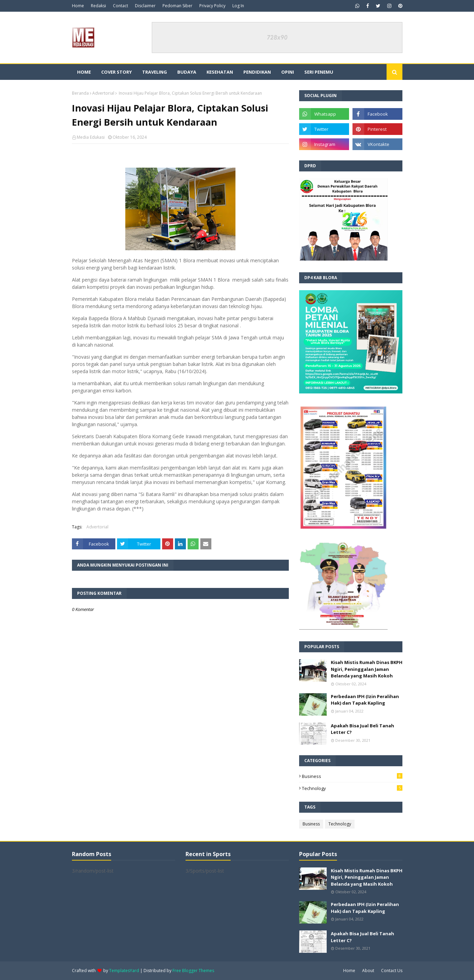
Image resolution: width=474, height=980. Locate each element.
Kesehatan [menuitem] (220, 72)
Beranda (80, 93)
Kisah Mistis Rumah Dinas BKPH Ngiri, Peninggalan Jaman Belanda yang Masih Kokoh (367, 669)
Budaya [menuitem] (187, 72)
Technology (352, 788)
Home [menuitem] (84, 72)
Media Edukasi (91, 137)
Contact (120, 6)
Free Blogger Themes (193, 971)
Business (352, 776)
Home (78, 6)
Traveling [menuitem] (155, 72)
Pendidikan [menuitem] (257, 72)
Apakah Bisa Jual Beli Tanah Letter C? (362, 729)
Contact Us (392, 971)
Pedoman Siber (177, 6)
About (368, 971)
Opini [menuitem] (288, 72)
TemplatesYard (124, 971)
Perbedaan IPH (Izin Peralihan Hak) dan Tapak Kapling (365, 700)
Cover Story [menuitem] (117, 72)
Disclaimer (145, 6)
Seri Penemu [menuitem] (319, 72)
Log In (238, 6)
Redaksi (98, 6)
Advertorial (103, 93)
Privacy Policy (212, 6)
